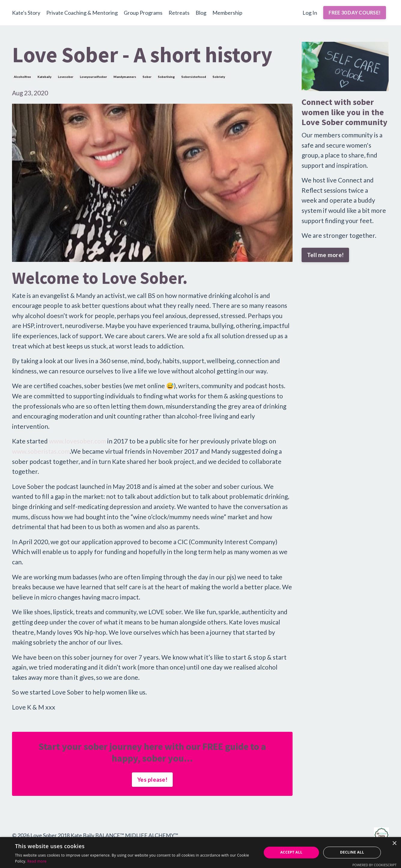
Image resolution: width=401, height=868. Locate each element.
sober (147, 77)
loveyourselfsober (93, 77)
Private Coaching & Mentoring (82, 13)
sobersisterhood (194, 77)
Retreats (179, 13)
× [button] (394, 843)
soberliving (166, 77)
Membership (227, 13)
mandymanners (125, 77)
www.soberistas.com (41, 451)
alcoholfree (22, 77)
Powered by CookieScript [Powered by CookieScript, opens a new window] (374, 865)
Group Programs (143, 13)
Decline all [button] (352, 852)
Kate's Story (26, 13)
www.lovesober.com (77, 441)
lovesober (66, 77)
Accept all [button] (291, 852)
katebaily (44, 77)
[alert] (201, 853)
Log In (310, 13)
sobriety (219, 77)
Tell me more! (325, 255)
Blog (201, 13)
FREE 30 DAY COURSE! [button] (355, 12)
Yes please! (152, 779)
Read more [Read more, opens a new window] (37, 861)
